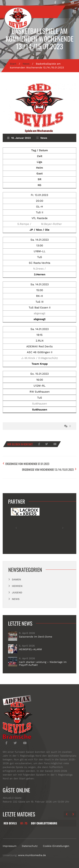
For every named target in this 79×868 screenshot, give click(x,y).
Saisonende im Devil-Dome (36, 637)
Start (13, 64)
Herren (17, 586)
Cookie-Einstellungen (56, 846)
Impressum (10, 846)
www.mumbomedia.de (32, 855)
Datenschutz (30, 846)
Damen (16, 579)
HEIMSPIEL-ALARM (30, 649)
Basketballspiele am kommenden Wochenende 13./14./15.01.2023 (39, 39)
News (26, 64)
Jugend (17, 592)
